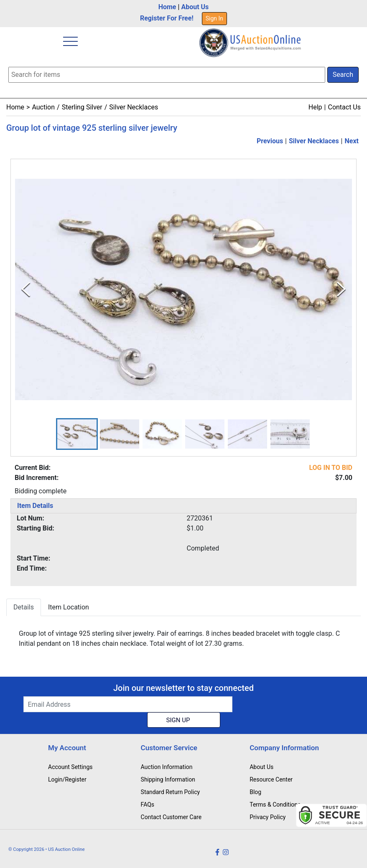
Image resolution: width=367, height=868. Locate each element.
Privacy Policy (268, 817)
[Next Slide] (341, 290)
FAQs (148, 805)
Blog (255, 792)
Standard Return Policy (171, 792)
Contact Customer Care (171, 817)
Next (352, 141)
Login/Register (67, 779)
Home (167, 7)
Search (343, 75)
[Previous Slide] (26, 290)
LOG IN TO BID (331, 468)
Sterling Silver (82, 107)
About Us (195, 7)
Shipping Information (168, 779)
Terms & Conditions (275, 805)
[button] (77, 434)
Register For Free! (167, 18)
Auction (43, 107)
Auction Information (167, 767)
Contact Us (344, 107)
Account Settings (70, 767)
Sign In (214, 18)
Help (315, 107)
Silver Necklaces (134, 107)
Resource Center (271, 779)
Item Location (69, 608)
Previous (270, 141)
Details (24, 608)
